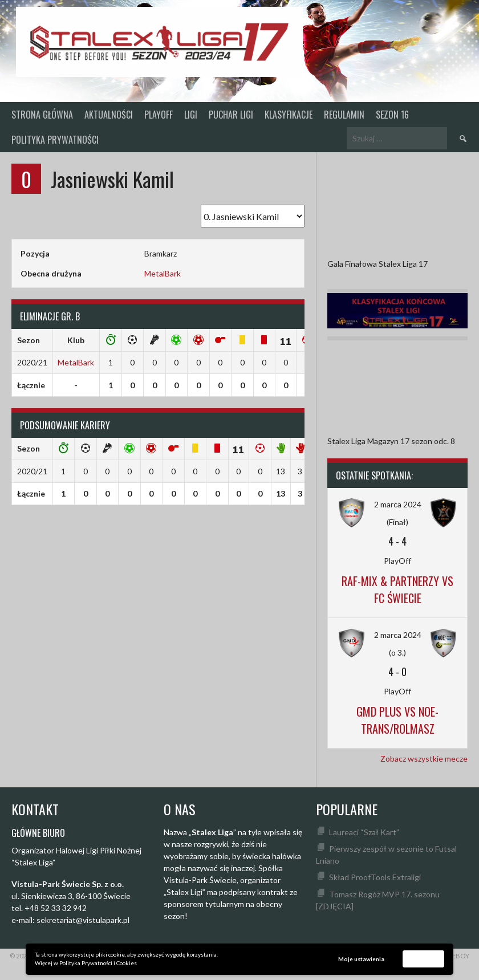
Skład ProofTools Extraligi (375, 877)
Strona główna (42, 115)
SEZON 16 (392, 115)
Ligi (191, 115)
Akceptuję (424, 958)
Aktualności (109, 115)
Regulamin (344, 115)
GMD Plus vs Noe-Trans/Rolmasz (397, 720)
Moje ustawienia (361, 959)
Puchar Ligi (231, 115)
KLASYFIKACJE (289, 115)
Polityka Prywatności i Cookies (98, 963)
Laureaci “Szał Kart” (364, 832)
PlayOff (159, 115)
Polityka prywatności (55, 140)
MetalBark (163, 273)
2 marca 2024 (398, 504)
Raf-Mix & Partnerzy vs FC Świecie (397, 589)
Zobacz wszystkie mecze (424, 759)
